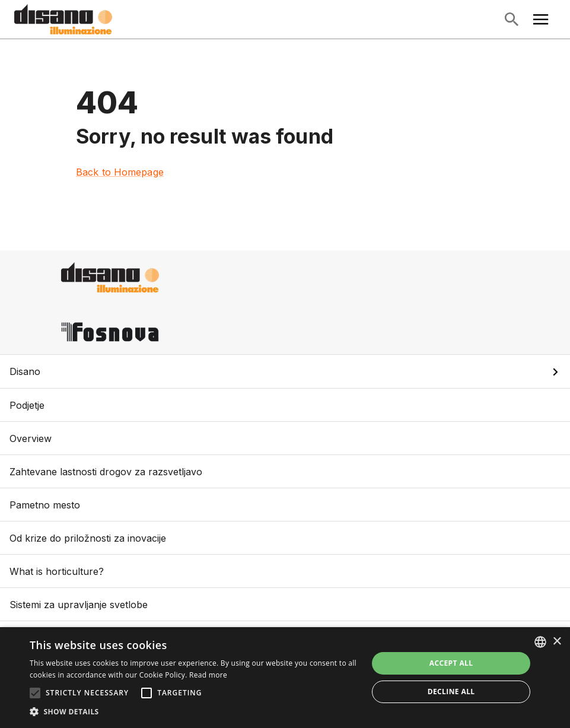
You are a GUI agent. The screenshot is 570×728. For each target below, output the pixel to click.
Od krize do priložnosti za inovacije (285, 538)
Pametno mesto (285, 505)
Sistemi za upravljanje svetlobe (285, 604)
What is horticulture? (285, 571)
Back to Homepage (120, 172)
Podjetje (285, 405)
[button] (285, 371)
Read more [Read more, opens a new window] (208, 675)
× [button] (557, 642)
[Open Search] (511, 20)
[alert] (285, 678)
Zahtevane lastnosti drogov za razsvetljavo (285, 471)
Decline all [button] (451, 692)
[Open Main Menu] (541, 20)
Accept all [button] (451, 663)
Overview (285, 438)
